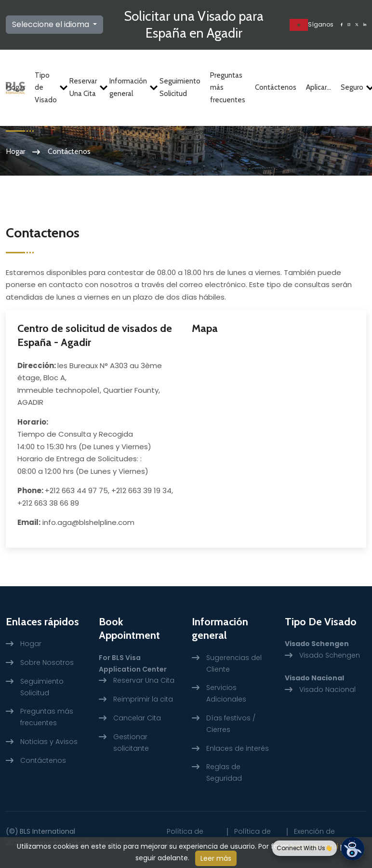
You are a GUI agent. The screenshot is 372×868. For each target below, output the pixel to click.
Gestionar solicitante (131, 743)
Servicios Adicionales (226, 693)
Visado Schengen (330, 655)
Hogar (16, 87)
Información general (130, 88)
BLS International (47, 831)
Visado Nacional (327, 689)
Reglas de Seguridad (224, 772)
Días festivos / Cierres (231, 724)
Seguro (353, 87)
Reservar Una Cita (85, 88)
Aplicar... (319, 87)
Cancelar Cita (137, 718)
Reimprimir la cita (143, 699)
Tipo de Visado (47, 88)
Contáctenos (276, 87)
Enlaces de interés (238, 748)
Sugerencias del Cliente (234, 663)
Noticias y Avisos (49, 742)
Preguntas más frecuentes (228, 88)
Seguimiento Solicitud (180, 88)
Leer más (216, 858)
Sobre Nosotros (47, 662)
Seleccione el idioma (52, 24)
